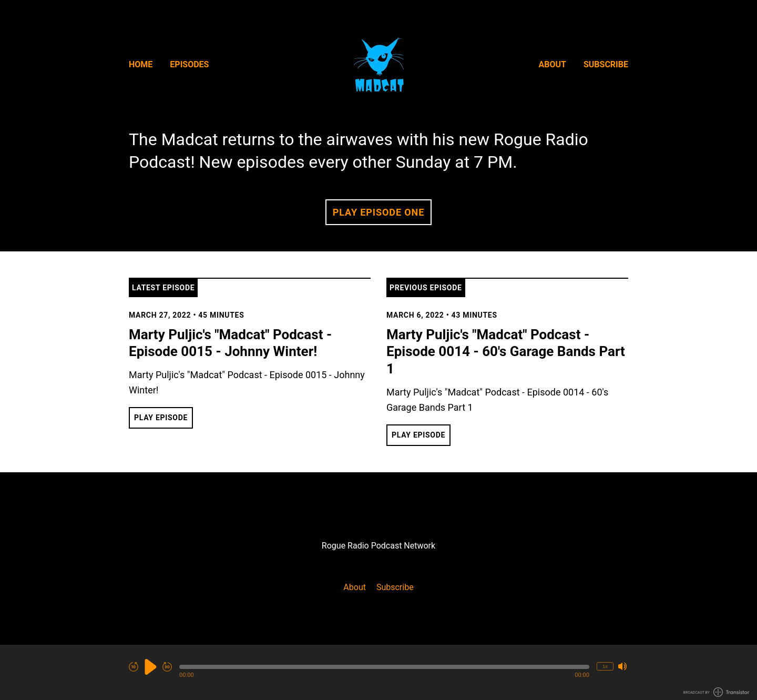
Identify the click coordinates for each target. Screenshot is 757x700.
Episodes (189, 64)
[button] (384, 667)
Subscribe (606, 64)
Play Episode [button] (161, 418)
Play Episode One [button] (378, 212)
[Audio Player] (378, 672)
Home (141, 64)
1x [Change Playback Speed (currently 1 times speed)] (605, 666)
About (553, 64)
